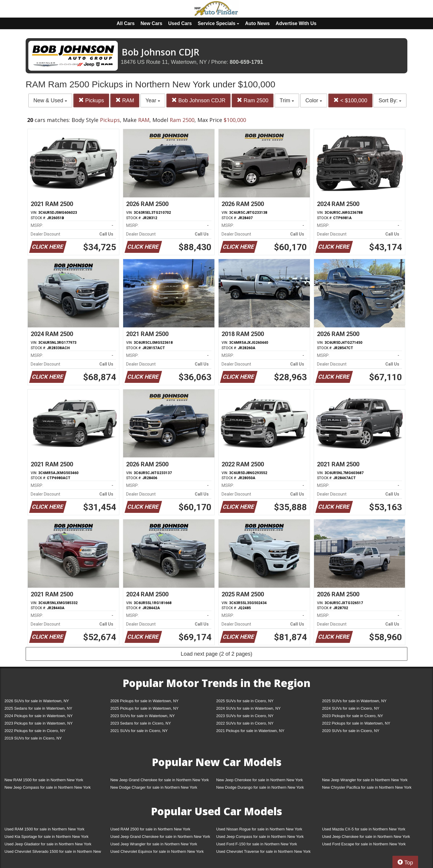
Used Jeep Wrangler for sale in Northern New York (154, 844)
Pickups (91, 100)
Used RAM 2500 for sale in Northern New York (150, 829)
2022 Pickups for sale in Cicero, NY (35, 731)
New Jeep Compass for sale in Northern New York (48, 787)
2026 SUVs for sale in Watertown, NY (37, 701)
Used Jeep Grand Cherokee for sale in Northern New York (160, 837)
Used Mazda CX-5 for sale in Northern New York (364, 829)
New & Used (50, 100)
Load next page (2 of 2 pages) (216, 654)
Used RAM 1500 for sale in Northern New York (44, 829)
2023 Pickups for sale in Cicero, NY (352, 716)
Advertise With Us (296, 23)
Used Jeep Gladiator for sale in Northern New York (48, 844)
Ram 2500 (253, 100)
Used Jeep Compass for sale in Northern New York (260, 837)
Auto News (258, 23)
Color (314, 100)
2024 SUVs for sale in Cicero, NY (351, 708)
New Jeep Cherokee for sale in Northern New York (259, 780)
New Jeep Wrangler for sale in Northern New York (365, 780)
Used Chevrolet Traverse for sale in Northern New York (263, 851)
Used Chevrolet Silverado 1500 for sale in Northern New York (53, 853)
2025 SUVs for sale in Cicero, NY (245, 701)
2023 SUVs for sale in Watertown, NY (143, 716)
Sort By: (390, 100)
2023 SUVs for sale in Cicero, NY (245, 716)
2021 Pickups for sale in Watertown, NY (250, 731)
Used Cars (180, 23)
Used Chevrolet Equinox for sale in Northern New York (157, 851)
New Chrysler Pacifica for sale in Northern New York (367, 787)
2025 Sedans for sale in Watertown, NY (38, 708)
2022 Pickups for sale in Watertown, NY (356, 723)
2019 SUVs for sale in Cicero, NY (33, 738)
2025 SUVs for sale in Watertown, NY (354, 701)
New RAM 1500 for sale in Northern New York (44, 780)
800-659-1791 (246, 62)
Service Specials (218, 23)
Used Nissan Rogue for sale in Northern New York (259, 829)
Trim (287, 100)
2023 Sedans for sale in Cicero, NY (141, 723)
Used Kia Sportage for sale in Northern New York (47, 837)
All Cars (126, 23)
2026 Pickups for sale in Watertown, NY (144, 701)
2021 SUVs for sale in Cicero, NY (139, 731)
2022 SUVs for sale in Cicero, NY (245, 723)
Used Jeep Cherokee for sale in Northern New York (366, 837)
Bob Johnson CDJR (198, 100)
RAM (125, 100)
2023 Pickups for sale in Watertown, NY (39, 723)
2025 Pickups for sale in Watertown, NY (144, 708)
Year (153, 100)
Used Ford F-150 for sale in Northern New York (257, 844)
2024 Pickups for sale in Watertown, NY (39, 716)
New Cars (151, 23)
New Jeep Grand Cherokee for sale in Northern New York (160, 780)
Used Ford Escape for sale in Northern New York (364, 844)
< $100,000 (350, 100)
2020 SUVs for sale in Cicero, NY (351, 731)
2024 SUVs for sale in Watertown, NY (248, 708)
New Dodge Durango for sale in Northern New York (260, 787)
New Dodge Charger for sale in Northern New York (154, 787)
